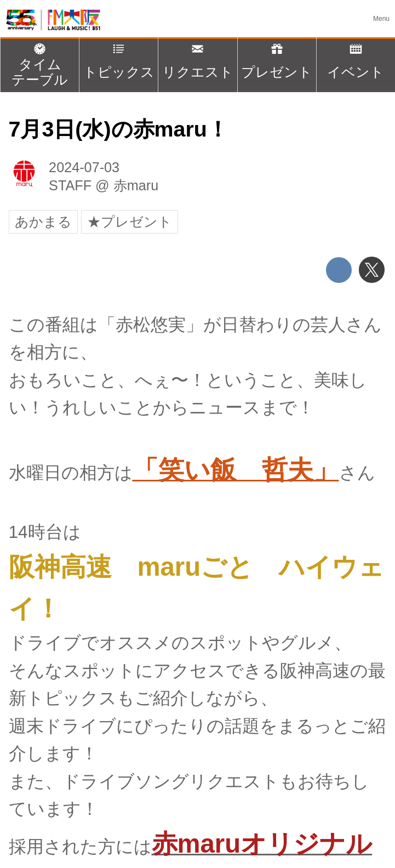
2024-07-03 (84, 167)
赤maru (136, 185)
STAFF (70, 185)
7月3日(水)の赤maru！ (119, 129)
